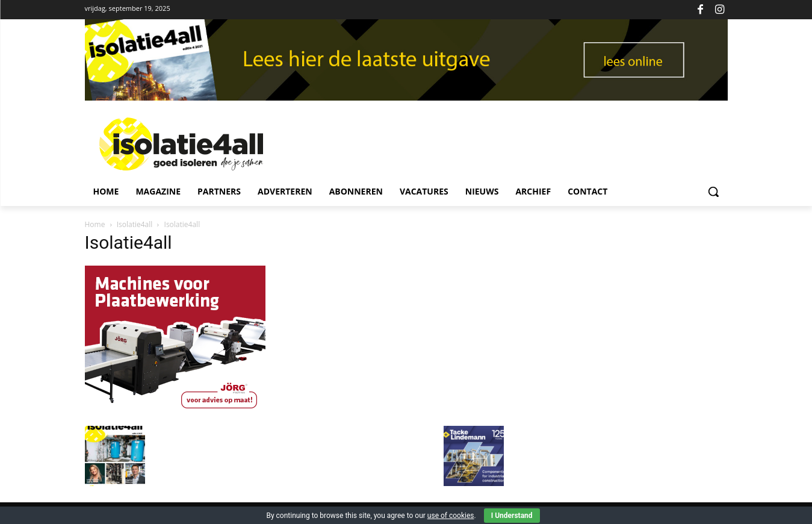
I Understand (512, 516)
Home (95, 224)
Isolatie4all (135, 224)
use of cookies (451, 516)
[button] (713, 192)
